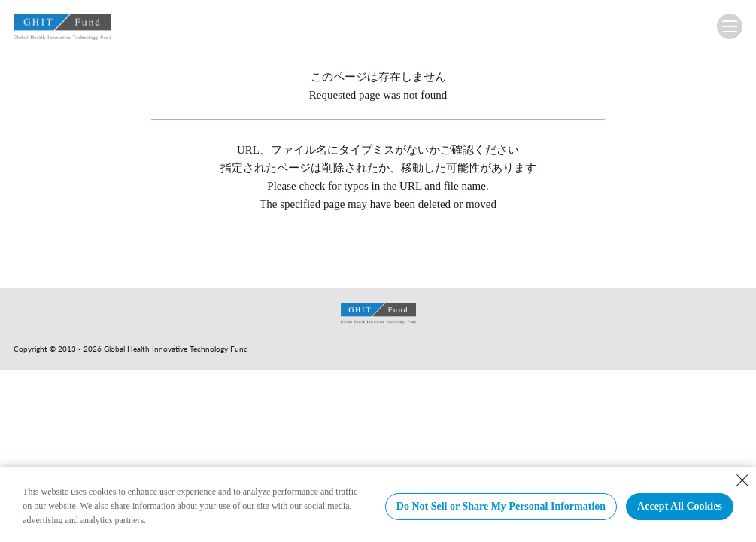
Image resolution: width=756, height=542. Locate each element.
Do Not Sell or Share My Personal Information (501, 506)
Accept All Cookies (680, 506)
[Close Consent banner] (742, 480)
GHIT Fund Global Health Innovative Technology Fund (62, 30)
